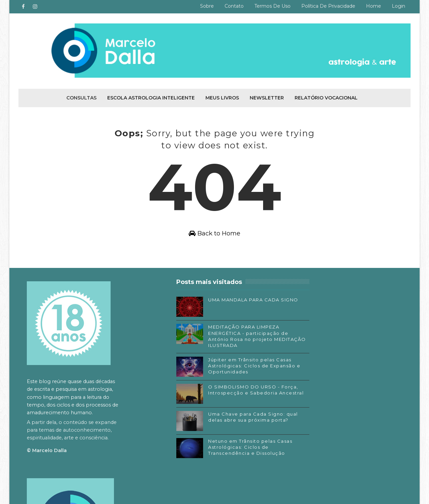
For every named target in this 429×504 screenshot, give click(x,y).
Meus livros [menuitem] (222, 97)
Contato (234, 6)
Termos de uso (272, 6)
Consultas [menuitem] (81, 97)
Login (399, 6)
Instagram (299, 413)
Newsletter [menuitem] (267, 97)
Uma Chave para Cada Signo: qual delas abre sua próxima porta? (226, 422)
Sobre (207, 6)
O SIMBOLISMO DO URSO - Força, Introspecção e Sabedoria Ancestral (223, 395)
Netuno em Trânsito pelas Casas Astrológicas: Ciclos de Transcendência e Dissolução (226, 449)
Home (374, 6)
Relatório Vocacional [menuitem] (326, 97)
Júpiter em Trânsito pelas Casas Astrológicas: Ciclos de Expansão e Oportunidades (226, 368)
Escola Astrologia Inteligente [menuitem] (151, 97)
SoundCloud (301, 432)
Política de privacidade (328, 6)
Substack (298, 422)
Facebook (299, 403)
